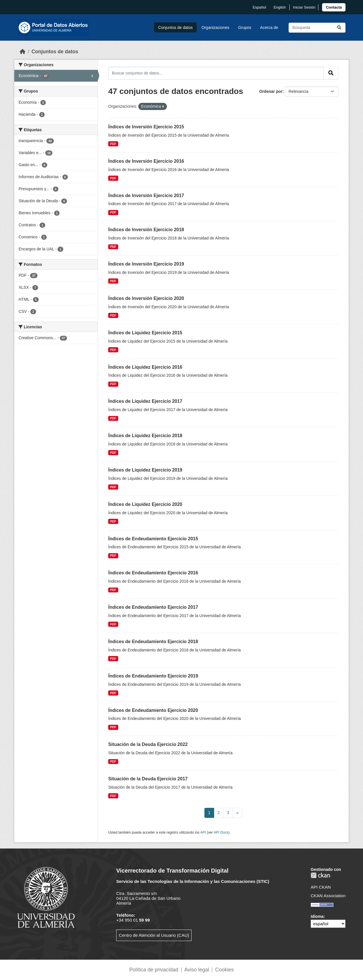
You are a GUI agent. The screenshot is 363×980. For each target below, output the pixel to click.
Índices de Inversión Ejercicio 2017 (146, 196)
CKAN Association (328, 896)
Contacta (334, 7)
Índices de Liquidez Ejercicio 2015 (145, 333)
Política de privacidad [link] (154, 970)
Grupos (245, 28)
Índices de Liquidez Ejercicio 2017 (145, 401)
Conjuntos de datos (175, 28)
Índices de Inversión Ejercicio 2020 (146, 298)
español (260, 7)
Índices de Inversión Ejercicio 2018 (146, 230)
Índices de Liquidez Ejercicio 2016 (145, 367)
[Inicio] (23, 52)
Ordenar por (271, 91)
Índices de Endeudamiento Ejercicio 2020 (153, 710)
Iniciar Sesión (304, 7)
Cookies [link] (224, 970)
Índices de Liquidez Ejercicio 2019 (145, 470)
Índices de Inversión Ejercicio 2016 (146, 161)
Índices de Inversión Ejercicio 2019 (146, 264)
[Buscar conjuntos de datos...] (317, 28)
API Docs (221, 832)
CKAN (320, 875)
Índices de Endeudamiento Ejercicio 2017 (153, 607)
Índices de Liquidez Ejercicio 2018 (145, 436)
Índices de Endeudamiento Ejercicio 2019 (153, 676)
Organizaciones (215, 28)
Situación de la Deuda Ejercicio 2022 (148, 744)
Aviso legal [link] (197, 970)
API (203, 832)
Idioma (317, 916)
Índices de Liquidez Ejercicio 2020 (145, 504)
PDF (113, 144)
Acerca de (269, 28)
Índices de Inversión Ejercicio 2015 (146, 127)
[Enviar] (339, 28)
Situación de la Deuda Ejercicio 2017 (148, 779)
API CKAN (321, 887)
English (280, 7)
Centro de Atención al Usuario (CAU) (154, 935)
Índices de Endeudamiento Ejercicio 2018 (153, 642)
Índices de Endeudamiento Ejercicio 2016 (153, 573)
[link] (334, 7)
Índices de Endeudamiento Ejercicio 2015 (153, 539)
